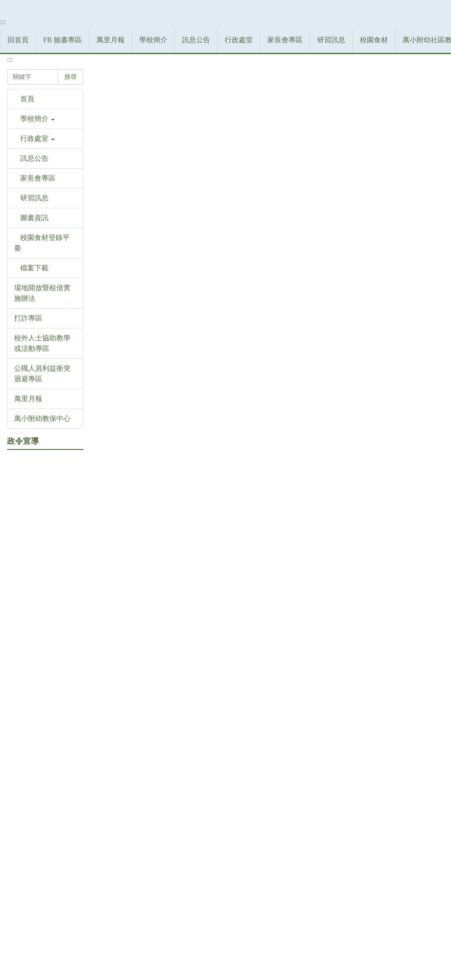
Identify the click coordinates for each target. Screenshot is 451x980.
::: (10, 162)
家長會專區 (117, 145)
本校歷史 (180, 187)
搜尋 (19, 199)
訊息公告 (28, 145)
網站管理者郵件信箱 (325, 935)
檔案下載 (347, 145)
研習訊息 (163, 145)
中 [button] (419, 213)
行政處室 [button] (70, 145)
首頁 (111, 187)
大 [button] (436, 213)
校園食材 (206, 145)
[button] (45, 264)
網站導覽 (419, 145)
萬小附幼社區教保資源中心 (277, 145)
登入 (383, 145)
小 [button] (402, 213)
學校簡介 (142, 187)
